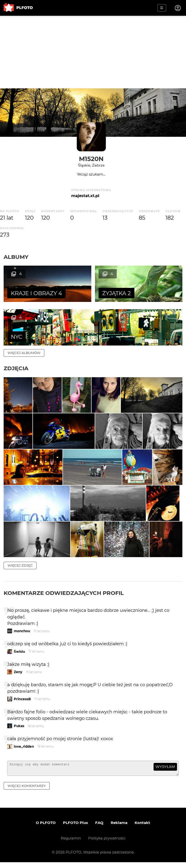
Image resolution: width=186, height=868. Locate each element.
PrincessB (22, 702)
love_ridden (24, 750)
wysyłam (165, 770)
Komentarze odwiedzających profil (64, 596)
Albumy (16, 257)
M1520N (91, 159)
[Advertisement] (93, 52)
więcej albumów (24, 353)
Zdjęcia (16, 368)
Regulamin (71, 844)
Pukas (19, 730)
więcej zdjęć (20, 569)
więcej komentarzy (27, 791)
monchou (22, 635)
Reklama (119, 828)
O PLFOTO (46, 828)
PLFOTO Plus (75, 828)
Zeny (18, 676)
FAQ (99, 828)
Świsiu (19, 655)
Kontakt (142, 828)
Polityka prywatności (107, 844)
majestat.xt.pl (85, 196)
